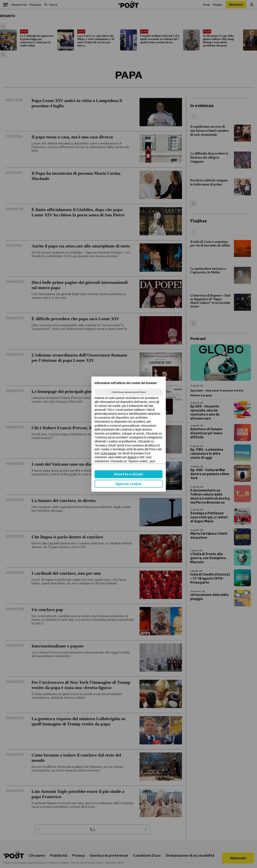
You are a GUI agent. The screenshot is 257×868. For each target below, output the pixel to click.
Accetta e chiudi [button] (128, 474)
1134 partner (108, 453)
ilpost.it (132, 457)
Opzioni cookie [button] (128, 484)
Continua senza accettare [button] (129, 392)
